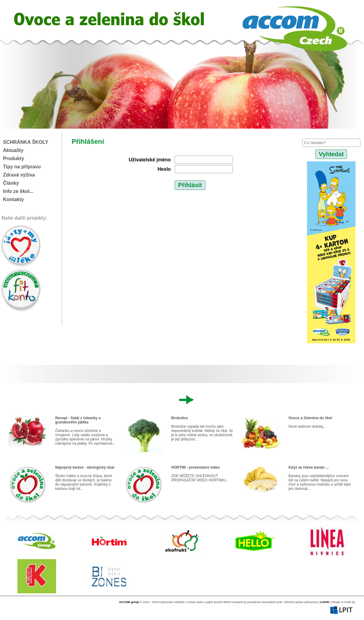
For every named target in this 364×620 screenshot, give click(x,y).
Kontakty (13, 199)
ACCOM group (129, 602)
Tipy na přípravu (22, 167)
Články (11, 183)
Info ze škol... (18, 191)
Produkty (13, 158)
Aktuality (13, 150)
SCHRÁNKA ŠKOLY (26, 142)
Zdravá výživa (19, 175)
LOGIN (324, 602)
